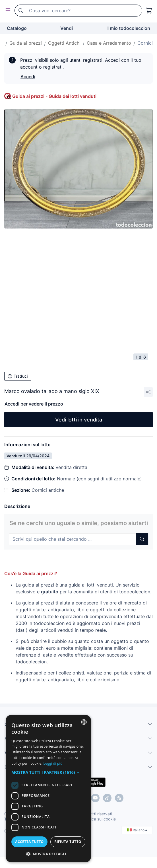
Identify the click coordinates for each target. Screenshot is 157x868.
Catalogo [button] (17, 28)
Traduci (18, 376)
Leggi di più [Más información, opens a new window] (53, 763)
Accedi (28, 77)
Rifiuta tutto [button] (68, 842)
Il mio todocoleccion (128, 28)
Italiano (137, 830)
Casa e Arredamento (109, 43)
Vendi (67, 28)
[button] (48, 772)
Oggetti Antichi (64, 43)
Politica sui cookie (99, 819)
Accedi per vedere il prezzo (34, 404)
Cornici (145, 43)
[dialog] (48, 789)
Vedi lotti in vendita (79, 420)
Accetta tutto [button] (29, 842)
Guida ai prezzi (26, 43)
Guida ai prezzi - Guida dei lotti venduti (54, 96)
